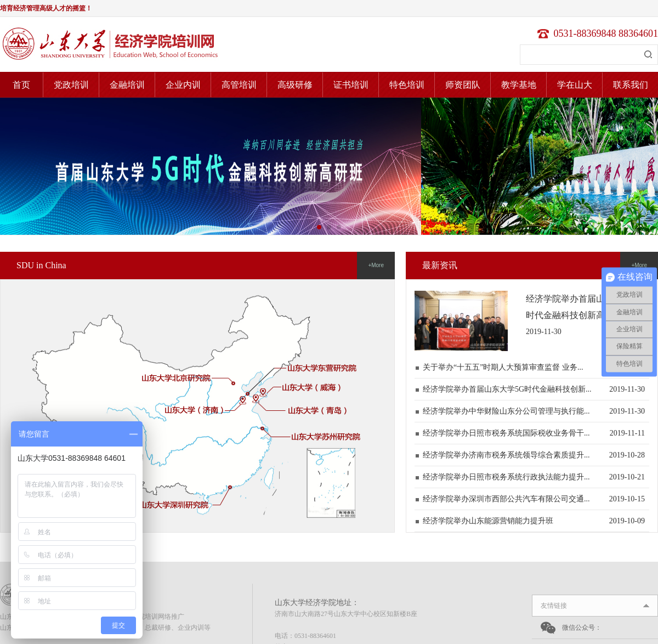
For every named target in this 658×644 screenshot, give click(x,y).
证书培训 (351, 85)
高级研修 (295, 85)
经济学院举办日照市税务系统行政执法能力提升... (506, 477)
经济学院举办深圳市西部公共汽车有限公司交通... (506, 499)
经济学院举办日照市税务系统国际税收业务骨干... (506, 433)
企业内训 (183, 85)
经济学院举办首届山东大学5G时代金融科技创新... (507, 389)
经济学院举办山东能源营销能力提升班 (488, 521)
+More (376, 265)
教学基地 (519, 85)
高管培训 (239, 85)
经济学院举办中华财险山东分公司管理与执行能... (506, 411)
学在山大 (575, 85)
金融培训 (127, 85)
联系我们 (631, 85)
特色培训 (407, 85)
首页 (21, 85)
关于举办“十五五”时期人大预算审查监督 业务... (503, 367)
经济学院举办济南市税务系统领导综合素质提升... (506, 455)
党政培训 (71, 85)
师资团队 (463, 85)
